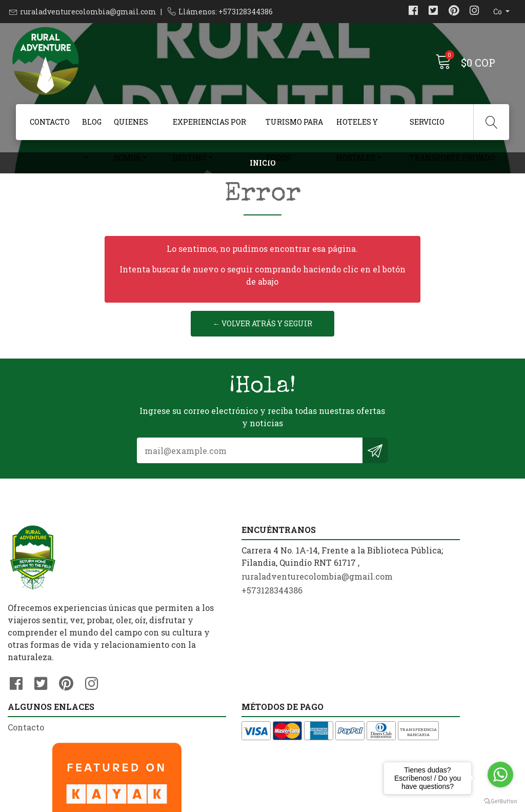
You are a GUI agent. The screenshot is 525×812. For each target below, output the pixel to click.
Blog (92, 122)
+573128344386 (169, 667)
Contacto (50, 122)
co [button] (498, 12)
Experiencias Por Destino (209, 128)
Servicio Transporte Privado (452, 128)
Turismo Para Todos (294, 128)
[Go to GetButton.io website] (500, 801)
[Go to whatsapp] (500, 775)
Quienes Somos (131, 128)
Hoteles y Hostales (357, 128)
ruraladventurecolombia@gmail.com (88, 12)
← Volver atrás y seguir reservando (262, 363)
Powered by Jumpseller (362, 801)
